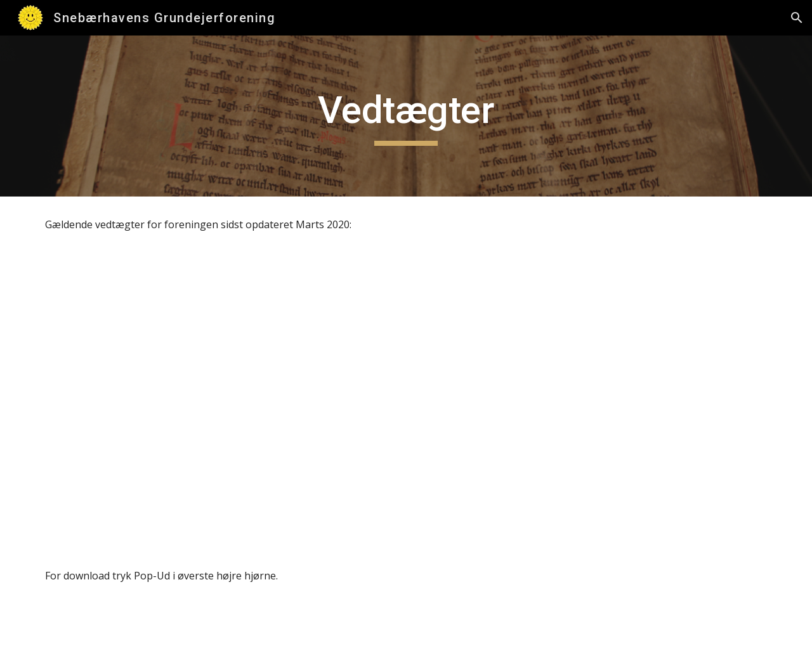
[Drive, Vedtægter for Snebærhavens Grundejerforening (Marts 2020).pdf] (406, 400)
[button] (797, 18)
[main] (406, 116)
